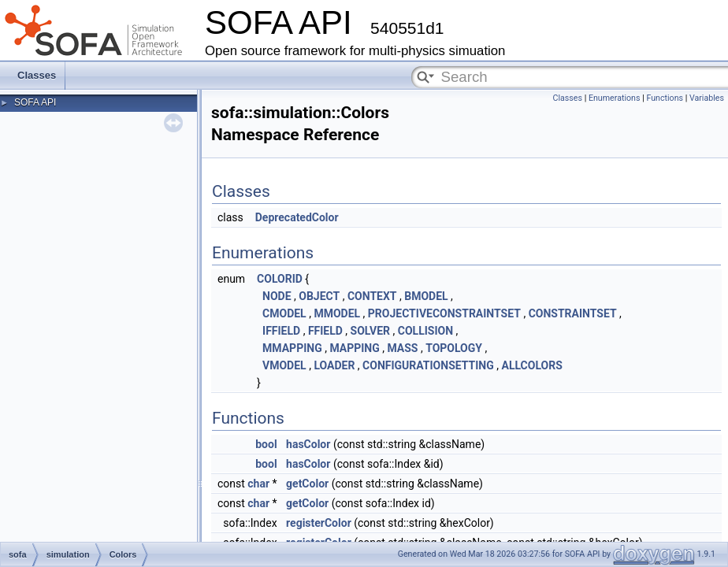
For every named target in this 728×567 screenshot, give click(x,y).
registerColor (319, 523)
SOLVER (371, 331)
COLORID (280, 279)
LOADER (334, 365)
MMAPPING (292, 348)
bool (266, 444)
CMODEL (284, 313)
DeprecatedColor (297, 217)
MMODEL (337, 313)
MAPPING (354, 348)
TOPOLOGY (454, 348)
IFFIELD (281, 331)
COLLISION (425, 331)
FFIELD (325, 331)
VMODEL (284, 365)
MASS (402, 348)
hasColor (308, 444)
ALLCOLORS (531, 365)
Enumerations (615, 98)
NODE (277, 296)
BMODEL (426, 296)
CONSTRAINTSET (573, 313)
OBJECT (319, 296)
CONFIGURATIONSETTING (428, 365)
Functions (665, 98)
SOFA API (35, 102)
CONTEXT (372, 296)
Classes (37, 75)
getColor (307, 484)
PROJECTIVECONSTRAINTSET (444, 313)
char (258, 484)
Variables (707, 98)
